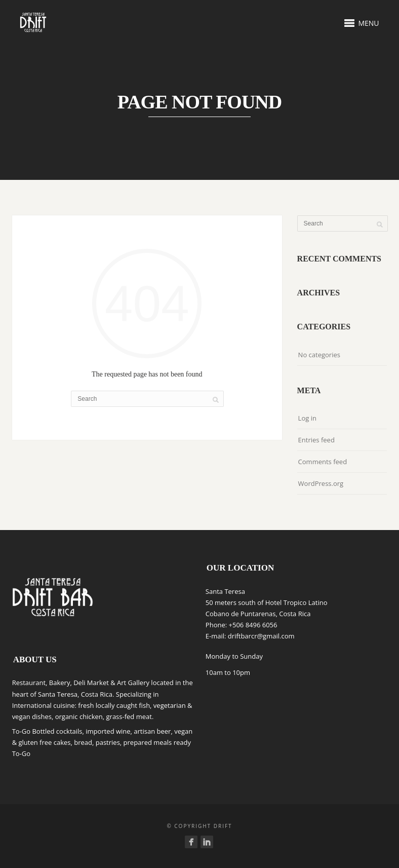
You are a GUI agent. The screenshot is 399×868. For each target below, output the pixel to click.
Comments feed (323, 462)
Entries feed (316, 440)
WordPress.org (321, 483)
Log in (307, 418)
